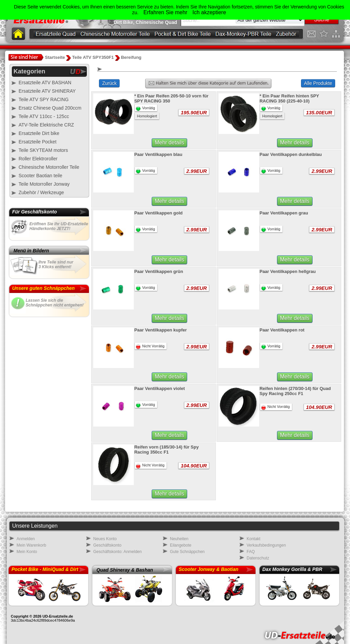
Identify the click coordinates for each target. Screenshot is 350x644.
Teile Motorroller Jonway (44, 184)
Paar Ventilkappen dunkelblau (291, 154)
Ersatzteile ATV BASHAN (45, 83)
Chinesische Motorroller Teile (49, 167)
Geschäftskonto (107, 545)
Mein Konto (27, 552)
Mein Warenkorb (31, 545)
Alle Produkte (318, 83)
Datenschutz (258, 558)
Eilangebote (181, 545)
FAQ (251, 552)
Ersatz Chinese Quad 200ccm (50, 108)
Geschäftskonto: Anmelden (117, 552)
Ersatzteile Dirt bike (39, 133)
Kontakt (254, 539)
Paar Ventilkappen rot (282, 330)
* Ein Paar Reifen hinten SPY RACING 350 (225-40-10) (289, 98)
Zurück (109, 83)
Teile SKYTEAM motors (43, 150)
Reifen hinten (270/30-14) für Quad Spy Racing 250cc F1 (295, 391)
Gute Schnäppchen (187, 552)
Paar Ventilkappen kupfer (160, 330)
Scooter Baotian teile (40, 176)
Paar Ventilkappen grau (284, 213)
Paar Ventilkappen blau (158, 154)
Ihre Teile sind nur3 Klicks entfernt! (56, 264)
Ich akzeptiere (209, 12)
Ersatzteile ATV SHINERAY (47, 91)
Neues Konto (105, 539)
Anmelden (26, 539)
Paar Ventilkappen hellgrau (287, 271)
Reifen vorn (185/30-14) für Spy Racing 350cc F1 (166, 450)
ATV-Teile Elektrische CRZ (46, 125)
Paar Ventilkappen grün (159, 271)
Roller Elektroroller (38, 159)
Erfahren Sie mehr (166, 12)
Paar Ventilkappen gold (158, 213)
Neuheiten (179, 539)
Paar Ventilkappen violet (159, 388)
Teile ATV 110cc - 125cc (44, 116)
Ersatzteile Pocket (37, 142)
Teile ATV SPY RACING (44, 99)
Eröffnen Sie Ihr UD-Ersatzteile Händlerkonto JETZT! (59, 226)
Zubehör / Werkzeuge (41, 192)
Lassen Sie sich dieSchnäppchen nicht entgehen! (55, 303)
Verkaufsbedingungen (266, 545)
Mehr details (169, 143)
